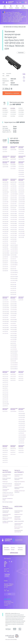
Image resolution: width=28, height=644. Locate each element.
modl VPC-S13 (21, 380)
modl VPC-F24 (5, 462)
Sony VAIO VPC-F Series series (5, 446)
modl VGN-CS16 (5, 198)
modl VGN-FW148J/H (14, 194)
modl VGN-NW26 (5, 326)
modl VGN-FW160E (14, 198)
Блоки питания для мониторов (19, 528)
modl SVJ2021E (13, 165)
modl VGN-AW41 (21, 443)
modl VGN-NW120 (5, 302)
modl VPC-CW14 (5, 376)
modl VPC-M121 (13, 376)
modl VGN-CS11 (5, 190)
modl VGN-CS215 (5, 208)
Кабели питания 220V (19, 521)
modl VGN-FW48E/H (14, 265)
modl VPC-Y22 (13, 454)
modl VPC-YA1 (5, 411)
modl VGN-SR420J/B (14, 355)
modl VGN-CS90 (5, 267)
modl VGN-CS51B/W (6, 253)
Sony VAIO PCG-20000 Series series (14, 147)
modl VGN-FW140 (13, 190)
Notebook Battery (7, 540)
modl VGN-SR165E (13, 312)
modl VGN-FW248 (13, 222)
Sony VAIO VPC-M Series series (13, 372)
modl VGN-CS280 (5, 229)
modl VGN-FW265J (14, 227)
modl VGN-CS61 (5, 259)
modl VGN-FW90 (13, 288)
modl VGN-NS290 (21, 225)
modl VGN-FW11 (13, 184)
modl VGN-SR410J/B (14, 351)
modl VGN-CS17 (5, 200)
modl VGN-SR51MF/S (14, 367)
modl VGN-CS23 (5, 218)
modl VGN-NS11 (21, 194)
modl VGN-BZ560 (21, 177)
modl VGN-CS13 (5, 194)
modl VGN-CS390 (5, 249)
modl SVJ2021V (13, 169)
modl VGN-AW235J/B (22, 435)
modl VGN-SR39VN (14, 349)
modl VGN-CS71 (5, 263)
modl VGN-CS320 (5, 237)
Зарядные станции (18, 514)
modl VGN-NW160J (6, 312)
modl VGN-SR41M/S (14, 353)
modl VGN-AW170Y (22, 423)
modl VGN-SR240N (14, 331)
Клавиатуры (5, 482)
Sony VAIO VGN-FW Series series (13, 180)
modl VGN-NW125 (5, 304)
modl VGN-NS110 (21, 190)
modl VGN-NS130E (22, 198)
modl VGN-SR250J (14, 333)
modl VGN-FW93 (13, 294)
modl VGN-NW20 (5, 316)
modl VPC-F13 (5, 454)
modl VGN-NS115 (21, 192)
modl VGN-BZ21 (21, 171)
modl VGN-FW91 (13, 290)
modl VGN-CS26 (5, 223)
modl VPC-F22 (5, 458)
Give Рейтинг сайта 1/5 (4, 599)
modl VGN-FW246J (14, 220)
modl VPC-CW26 (5, 398)
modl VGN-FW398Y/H (14, 257)
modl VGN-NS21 (21, 216)
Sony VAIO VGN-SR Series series (13, 297)
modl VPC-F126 (5, 451)
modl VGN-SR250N (14, 335)
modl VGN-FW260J (14, 225)
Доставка (6, 548)
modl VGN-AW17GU (22, 425)
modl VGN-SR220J (14, 326)
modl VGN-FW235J (14, 214)
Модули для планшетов (20, 482)
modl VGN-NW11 (5, 300)
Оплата (13, 548)
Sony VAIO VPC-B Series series (21, 297)
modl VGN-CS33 (5, 239)
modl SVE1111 (5, 150)
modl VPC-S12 (21, 378)
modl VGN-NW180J (6, 314)
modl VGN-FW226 (13, 210)
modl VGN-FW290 (13, 237)
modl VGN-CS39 (5, 247)
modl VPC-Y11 (13, 451)
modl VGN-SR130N (14, 306)
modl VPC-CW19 (5, 386)
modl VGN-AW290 (21, 439)
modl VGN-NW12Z (6, 306)
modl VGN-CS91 (5, 269)
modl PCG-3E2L (21, 154)
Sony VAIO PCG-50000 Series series (22, 157)
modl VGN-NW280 (6, 329)
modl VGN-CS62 (5, 261)
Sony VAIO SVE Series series (5, 147)
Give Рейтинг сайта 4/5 (9, 599)
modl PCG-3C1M (21, 152)
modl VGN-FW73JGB (14, 281)
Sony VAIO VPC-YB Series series (21, 446)
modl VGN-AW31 (21, 441)
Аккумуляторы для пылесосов (19, 512)
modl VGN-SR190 (13, 316)
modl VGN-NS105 (21, 184)
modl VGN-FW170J (14, 200)
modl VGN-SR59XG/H (14, 369)
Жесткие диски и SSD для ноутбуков (8, 496)
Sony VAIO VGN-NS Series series (21, 180)
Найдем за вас (14, 553)
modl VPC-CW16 (5, 380)
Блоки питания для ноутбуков (7, 479)
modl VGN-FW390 (13, 255)
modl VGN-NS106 (21, 186)
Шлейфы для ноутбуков (8, 493)
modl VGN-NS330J (22, 235)
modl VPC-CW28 (5, 402)
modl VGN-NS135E (22, 200)
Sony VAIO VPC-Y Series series (13, 446)
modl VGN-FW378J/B (14, 253)
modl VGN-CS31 (5, 235)
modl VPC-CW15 (5, 378)
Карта (10, 594)
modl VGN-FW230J (14, 212)
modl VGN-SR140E (14, 308)
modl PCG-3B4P (21, 150)
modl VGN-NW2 (5, 331)
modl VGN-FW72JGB (14, 279)
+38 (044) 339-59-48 (6, 564)
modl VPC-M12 (13, 378)
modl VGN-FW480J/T (14, 263)
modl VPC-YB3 (21, 453)
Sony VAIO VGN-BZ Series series (21, 162)
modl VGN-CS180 (5, 202)
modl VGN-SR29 (13, 343)
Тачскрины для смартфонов (6, 512)
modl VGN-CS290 (5, 231)
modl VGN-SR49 (13, 361)
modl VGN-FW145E (14, 192)
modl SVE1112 (5, 152)
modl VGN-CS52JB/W (6, 255)
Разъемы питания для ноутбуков (7, 487)
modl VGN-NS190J (22, 212)
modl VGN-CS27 (5, 225)
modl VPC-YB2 (21, 451)
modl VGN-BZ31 (21, 175)
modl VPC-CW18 (5, 384)
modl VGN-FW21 (13, 208)
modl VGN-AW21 (21, 433)
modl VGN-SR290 (13, 341)
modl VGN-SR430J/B (14, 357)
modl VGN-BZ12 (21, 167)
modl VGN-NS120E (22, 196)
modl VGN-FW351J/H (14, 247)
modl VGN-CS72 (5, 265)
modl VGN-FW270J (14, 229)
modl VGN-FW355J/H (14, 249)
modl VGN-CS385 (5, 245)
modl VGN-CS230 (5, 216)
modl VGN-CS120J (6, 192)
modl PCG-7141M (5, 165)
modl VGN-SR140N (14, 310)
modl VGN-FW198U (14, 206)
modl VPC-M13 (13, 380)
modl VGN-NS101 (21, 182)
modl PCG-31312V (5, 159)
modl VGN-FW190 (13, 204)
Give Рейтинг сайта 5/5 (10, 599)
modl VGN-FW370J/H (14, 251)
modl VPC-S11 (21, 376)
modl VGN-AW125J (22, 415)
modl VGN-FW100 (13, 182)
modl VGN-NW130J (6, 308)
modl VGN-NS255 (21, 223)
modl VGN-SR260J (14, 337)
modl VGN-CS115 (5, 186)
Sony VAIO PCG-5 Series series (13, 157)
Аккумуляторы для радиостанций (19, 524)
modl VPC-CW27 (5, 400)
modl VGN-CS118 (5, 188)
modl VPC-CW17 (5, 382)
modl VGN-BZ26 (21, 173)
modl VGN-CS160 (5, 196)
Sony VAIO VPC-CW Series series (6, 372)
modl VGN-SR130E (13, 304)
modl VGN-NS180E (22, 210)
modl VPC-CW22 (5, 392)
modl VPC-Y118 (13, 449)
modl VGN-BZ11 (21, 165)
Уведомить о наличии (12, 93)
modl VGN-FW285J (14, 235)
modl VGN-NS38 (21, 237)
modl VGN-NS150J (22, 204)
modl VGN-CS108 (5, 182)
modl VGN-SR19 (13, 318)
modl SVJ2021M (13, 167)
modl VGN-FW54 (13, 269)
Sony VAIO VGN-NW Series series (6, 297)
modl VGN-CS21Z (5, 212)
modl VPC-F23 (5, 460)
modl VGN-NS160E (22, 208)
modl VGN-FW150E (14, 196)
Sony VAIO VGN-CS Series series (6, 180)
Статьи (13, 550)
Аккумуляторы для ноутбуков (7, 475)
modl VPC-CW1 (5, 388)
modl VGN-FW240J (14, 216)
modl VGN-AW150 (21, 419)
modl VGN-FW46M (14, 261)
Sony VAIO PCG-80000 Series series (14, 409)
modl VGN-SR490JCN (14, 363)
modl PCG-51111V (21, 159)
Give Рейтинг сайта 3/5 (7, 599)
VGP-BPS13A (13, 108)
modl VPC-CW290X (6, 404)
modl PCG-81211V (13, 411)
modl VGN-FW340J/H (14, 245)
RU (23, 2)
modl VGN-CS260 (5, 222)
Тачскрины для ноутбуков (6, 490)
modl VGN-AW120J (22, 413)
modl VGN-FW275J (14, 231)
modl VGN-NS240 (21, 222)
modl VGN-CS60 (5, 257)
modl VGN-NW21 (5, 318)
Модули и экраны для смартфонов (7, 519)
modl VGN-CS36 (5, 243)
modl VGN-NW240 (6, 322)
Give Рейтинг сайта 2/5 (6, 599)
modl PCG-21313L (13, 150)
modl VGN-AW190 (21, 429)
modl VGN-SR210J (13, 322)
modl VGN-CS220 (5, 214)
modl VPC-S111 (21, 374)
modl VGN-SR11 (13, 300)
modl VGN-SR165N (14, 314)
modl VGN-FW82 (13, 284)
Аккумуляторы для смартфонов (7, 515)
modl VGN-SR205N (14, 320)
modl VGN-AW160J (22, 421)
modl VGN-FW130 (13, 186)
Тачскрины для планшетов (18, 484)
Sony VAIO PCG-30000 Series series (6, 157)
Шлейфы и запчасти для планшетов (20, 491)
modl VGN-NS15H (21, 206)
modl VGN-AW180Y (22, 427)
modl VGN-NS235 (21, 220)
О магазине (7, 550)
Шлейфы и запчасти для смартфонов (8, 522)
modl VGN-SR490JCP (14, 365)
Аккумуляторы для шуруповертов (19, 531)
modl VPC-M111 (13, 374)
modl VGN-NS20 (21, 214)
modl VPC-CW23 (5, 394)
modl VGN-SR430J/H (14, 359)
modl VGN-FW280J (14, 233)
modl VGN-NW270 (6, 327)
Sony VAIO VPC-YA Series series (5, 409)
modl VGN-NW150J (6, 310)
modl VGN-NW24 (5, 324)
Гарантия (20, 548)
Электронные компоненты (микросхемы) (18, 518)
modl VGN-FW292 (13, 239)
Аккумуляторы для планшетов (19, 475)
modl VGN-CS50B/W (6, 251)
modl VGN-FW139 (13, 188)
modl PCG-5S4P (13, 159)
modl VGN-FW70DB (14, 275)
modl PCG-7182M (5, 167)
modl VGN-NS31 (21, 229)
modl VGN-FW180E (14, 202)
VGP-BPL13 (5, 108)
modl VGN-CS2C (5, 233)
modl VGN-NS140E (22, 202)
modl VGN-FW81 (13, 283)
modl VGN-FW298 (13, 241)
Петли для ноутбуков (7, 484)
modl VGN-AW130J (22, 417)
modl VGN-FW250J (14, 223)
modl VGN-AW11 (21, 411)
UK (20, 2)
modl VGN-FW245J (14, 218)
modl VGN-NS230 (21, 218)
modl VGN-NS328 (21, 233)
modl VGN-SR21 (13, 324)
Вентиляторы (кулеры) (7, 502)
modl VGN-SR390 (13, 347)
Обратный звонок (7, 575)
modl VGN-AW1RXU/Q (22, 431)
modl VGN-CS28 (5, 227)
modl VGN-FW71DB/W (14, 277)
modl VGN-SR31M (13, 345)
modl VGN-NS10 (21, 188)
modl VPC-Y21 (13, 453)
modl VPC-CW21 (5, 390)
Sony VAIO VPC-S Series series (21, 372)
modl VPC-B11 (21, 300)
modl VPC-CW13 (5, 374)
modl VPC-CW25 (5, 396)
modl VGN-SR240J (14, 329)
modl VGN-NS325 (21, 231)
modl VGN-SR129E (13, 302)
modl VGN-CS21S (5, 210)
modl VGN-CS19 (5, 204)
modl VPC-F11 (5, 449)
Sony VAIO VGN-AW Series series (21, 409)
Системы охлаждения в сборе (8, 499)
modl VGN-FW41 (13, 259)
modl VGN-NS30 (21, 227)
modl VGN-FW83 (13, 286)
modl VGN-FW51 (13, 267)
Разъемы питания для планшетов (19, 488)
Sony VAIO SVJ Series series (13, 162)
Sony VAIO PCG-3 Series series (21, 147)
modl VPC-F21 (5, 456)
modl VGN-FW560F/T (14, 271)
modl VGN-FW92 (13, 292)
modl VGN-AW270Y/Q (22, 437)
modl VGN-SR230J (14, 327)
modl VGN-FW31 (13, 243)
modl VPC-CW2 (5, 406)
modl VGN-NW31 (5, 333)
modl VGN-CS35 (5, 241)
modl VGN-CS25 (5, 220)
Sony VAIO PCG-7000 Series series (6, 162)
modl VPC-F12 (5, 453)
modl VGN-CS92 (5, 271)
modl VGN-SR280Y (14, 339)
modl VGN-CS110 (5, 184)
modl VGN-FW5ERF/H (14, 273)
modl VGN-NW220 (6, 320)
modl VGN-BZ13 (21, 169)
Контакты (20, 550)
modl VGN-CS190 (5, 206)
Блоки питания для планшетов (19, 479)
